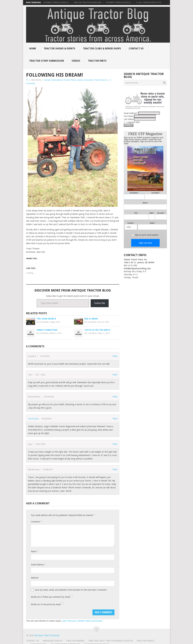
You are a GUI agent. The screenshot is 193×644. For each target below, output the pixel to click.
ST (27, 80)
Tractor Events (145, 641)
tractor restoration (85, 80)
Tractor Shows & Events (59, 49)
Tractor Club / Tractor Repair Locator (111, 641)
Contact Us (136, 49)
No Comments (43, 322)
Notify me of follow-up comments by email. (51, 597)
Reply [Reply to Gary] (115, 444)
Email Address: (38, 565)
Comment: (36, 522)
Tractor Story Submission (47, 61)
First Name (129, 116)
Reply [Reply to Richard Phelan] (115, 397)
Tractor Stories (101, 80)
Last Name (129, 119)
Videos (76, 61)
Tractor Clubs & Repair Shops (102, 49)
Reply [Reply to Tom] (115, 375)
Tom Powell (33, 419)
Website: (35, 578)
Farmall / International (53, 80)
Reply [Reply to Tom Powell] (115, 419)
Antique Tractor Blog (47, 635)
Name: (34, 551)
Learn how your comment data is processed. (82, 621)
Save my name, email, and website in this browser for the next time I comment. (71, 590)
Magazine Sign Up (53, 641)
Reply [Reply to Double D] (115, 356)
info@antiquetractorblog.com (137, 268)
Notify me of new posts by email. (46, 604)
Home (33, 49)
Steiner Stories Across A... (57, 3)
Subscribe (100, 303)
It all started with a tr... (149, 3)
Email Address (131, 113)
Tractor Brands (75, 641)
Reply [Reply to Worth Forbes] (115, 469)
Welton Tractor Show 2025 (88, 3)
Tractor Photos (70, 80)
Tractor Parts (97, 61)
